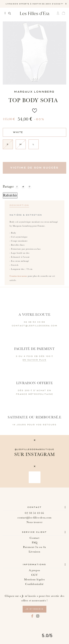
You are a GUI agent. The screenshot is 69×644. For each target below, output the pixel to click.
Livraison (34, 552)
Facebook (32, 616)
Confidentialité (34, 584)
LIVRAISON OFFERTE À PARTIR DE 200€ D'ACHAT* (35, 4)
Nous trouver (34, 522)
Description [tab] (19, 205)
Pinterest (29, 187)
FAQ (35, 543)
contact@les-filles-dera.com (34, 518)
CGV (35, 575)
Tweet (23, 187)
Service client (34, 532)
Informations (34, 565)
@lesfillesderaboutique (34, 449)
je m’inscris (34, 609)
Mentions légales (34, 579)
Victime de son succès (34, 168)
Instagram (38, 616)
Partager (17, 187)
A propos (34, 570)
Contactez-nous (18, 276)
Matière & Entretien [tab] (26, 215)
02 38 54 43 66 (34, 513)
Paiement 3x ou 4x (34, 547)
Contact (35, 507)
